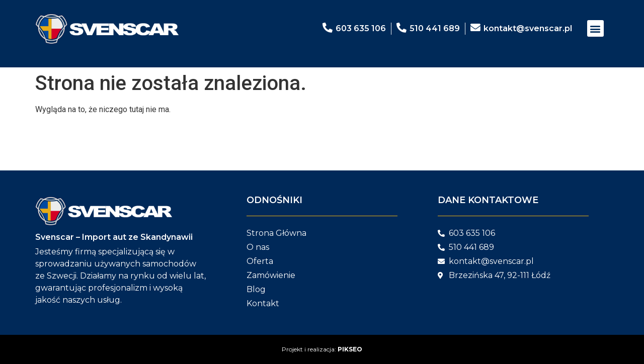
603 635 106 (361, 28)
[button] (595, 28)
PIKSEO (350, 349)
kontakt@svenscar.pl (528, 28)
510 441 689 (435, 28)
